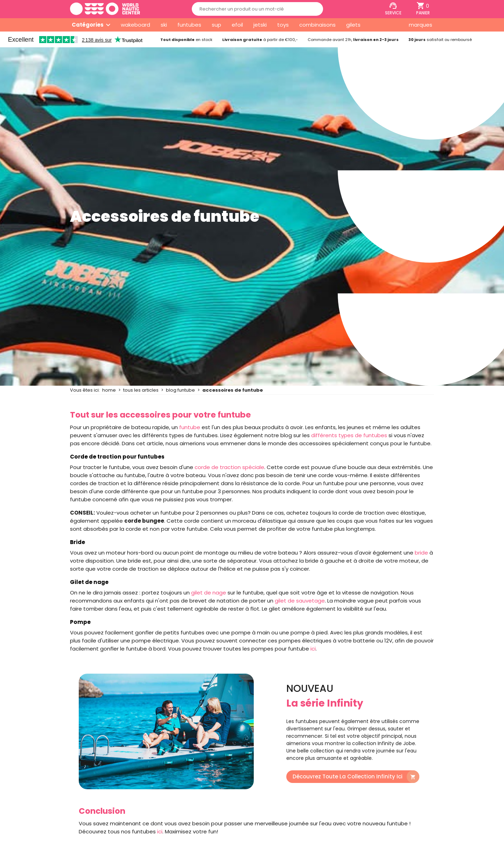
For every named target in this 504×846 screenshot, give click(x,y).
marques (421, 25)
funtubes (189, 25)
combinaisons (317, 25)
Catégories (88, 25)
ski (164, 25)
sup (216, 25)
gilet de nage (209, 593)
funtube (190, 427)
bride (421, 553)
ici (313, 649)
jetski (260, 25)
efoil (237, 25)
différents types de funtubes (349, 435)
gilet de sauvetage (300, 601)
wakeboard (135, 25)
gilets (353, 25)
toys (283, 25)
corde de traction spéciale (229, 467)
